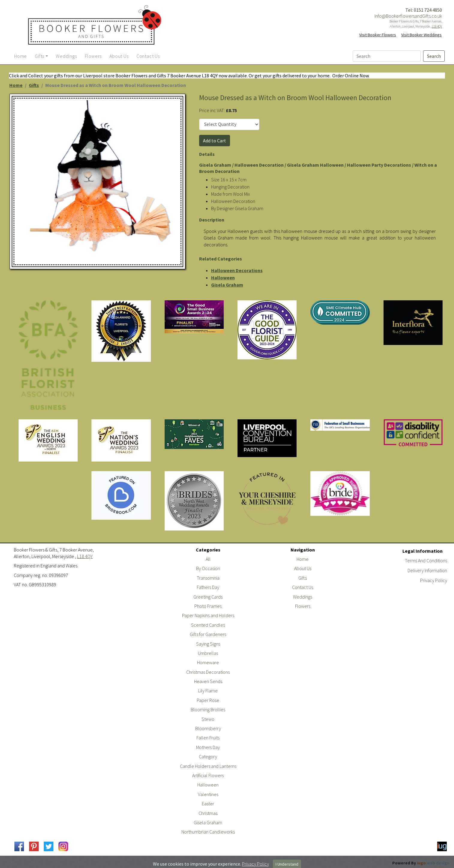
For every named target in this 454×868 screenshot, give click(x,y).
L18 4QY (437, 26)
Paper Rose (208, 700)
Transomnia (208, 578)
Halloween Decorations (237, 270)
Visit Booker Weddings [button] (421, 35)
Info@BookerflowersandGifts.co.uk (408, 16)
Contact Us (303, 587)
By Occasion (208, 568)
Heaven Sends (208, 681)
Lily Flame (208, 691)
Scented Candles (208, 625)
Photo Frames (208, 606)
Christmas (208, 813)
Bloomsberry (208, 728)
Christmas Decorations (208, 672)
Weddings (303, 597)
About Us (303, 568)
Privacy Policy (434, 580)
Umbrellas (208, 653)
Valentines (208, 794)
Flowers (303, 606)
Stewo (208, 719)
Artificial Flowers (208, 775)
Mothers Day (208, 747)
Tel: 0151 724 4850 (424, 10)
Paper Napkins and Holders (208, 615)
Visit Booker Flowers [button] (378, 35)
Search (434, 56)
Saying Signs (208, 644)
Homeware (208, 662)
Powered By (421, 863)
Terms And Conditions (426, 560)
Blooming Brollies (208, 709)
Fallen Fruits (208, 738)
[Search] (387, 56)
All (208, 559)
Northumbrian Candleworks (208, 832)
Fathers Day (208, 587)
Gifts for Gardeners (208, 634)
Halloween (223, 278)
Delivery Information (427, 570)
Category (208, 757)
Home (16, 85)
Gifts (34, 85)
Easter (208, 804)
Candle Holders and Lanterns (208, 766)
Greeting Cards (208, 597)
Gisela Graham (227, 285)
